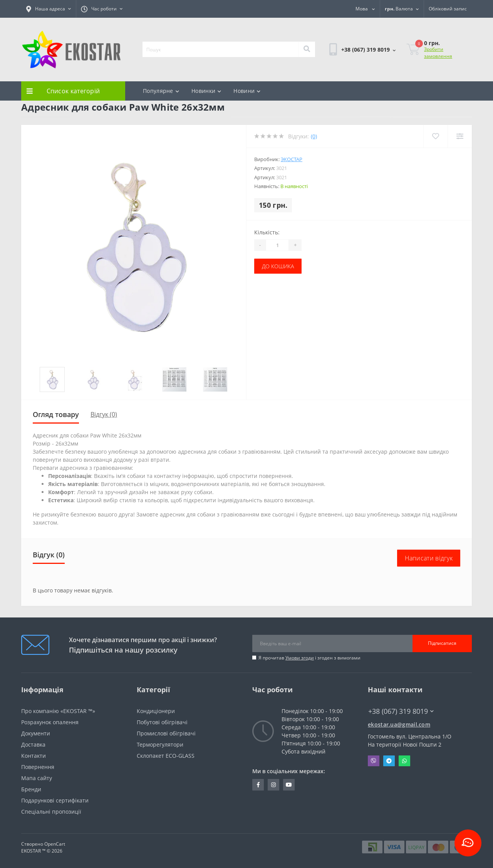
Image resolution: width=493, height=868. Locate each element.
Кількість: (267, 232)
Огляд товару (56, 414)
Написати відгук (429, 558)
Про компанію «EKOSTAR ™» (58, 711)
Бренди (31, 789)
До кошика (278, 266)
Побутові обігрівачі (162, 722)
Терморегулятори (160, 744)
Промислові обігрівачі (166, 733)
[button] (49, 9)
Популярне (161, 91)
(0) (314, 136)
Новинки (206, 91)
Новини (247, 91)
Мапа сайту (37, 778)
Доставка (33, 744)
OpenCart (55, 844)
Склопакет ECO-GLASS (166, 756)
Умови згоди (300, 658)
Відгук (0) (104, 414)
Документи (36, 733)
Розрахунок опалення (50, 722)
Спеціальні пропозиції (51, 812)
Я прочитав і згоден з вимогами (309, 658)
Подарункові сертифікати (55, 800)
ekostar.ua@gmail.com (399, 724)
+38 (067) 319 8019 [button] (401, 711)
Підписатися (442, 643)
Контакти (34, 756)
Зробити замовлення (438, 53)
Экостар (292, 159)
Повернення (38, 767)
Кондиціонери (156, 711)
